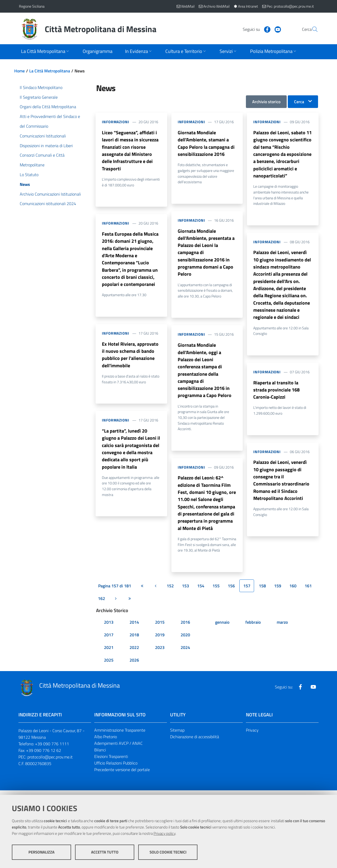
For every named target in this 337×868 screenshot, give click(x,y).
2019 (160, 640)
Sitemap (177, 735)
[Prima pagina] (142, 591)
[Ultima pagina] (130, 603)
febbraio (253, 627)
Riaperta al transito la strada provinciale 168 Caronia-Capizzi (276, 393)
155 (216, 591)
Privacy (252, 735)
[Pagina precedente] (156, 591)
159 (278, 591)
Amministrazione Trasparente (120, 735)
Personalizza (41, 852)
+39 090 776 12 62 (44, 755)
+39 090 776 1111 (52, 749)
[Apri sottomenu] (46, 52)
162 (101, 603)
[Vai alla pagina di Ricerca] (312, 29)
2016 (185, 627)
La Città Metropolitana (50, 71)
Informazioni (116, 122)
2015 (160, 627)
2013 (109, 627)
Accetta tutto (105, 852)
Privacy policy (164, 834)
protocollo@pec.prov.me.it (50, 762)
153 (185, 591)
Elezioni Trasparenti (111, 761)
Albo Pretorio (106, 742)
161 (308, 591)
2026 (134, 665)
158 (262, 591)
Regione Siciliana (32, 6)
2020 (185, 640)
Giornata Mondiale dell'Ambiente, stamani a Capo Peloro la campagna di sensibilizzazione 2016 (206, 144)
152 (170, 591)
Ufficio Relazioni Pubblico (116, 768)
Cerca (299, 102)
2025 (109, 665)
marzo (282, 627)
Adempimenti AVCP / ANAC (118, 748)
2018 (134, 640)
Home (19, 71)
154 (201, 591)
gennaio (222, 627)
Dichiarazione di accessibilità (195, 742)
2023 (160, 652)
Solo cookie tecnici (168, 852)
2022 (134, 652)
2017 (109, 640)
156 (231, 591)
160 (293, 591)
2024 (185, 652)
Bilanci (100, 755)
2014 (134, 627)
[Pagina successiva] (116, 603)
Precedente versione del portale (122, 774)
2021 (109, 652)
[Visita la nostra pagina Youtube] (265, 29)
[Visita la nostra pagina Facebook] (255, 29)
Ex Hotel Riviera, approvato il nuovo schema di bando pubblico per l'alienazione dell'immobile (130, 357)
